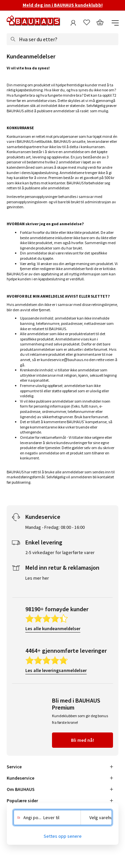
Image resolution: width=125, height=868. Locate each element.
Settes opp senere (63, 836)
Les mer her (37, 578)
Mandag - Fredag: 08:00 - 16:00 (55, 527)
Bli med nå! (82, 740)
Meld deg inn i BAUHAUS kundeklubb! (63, 5)
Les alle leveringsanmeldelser (56, 670)
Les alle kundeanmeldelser (53, 628)
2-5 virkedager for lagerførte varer (60, 552)
